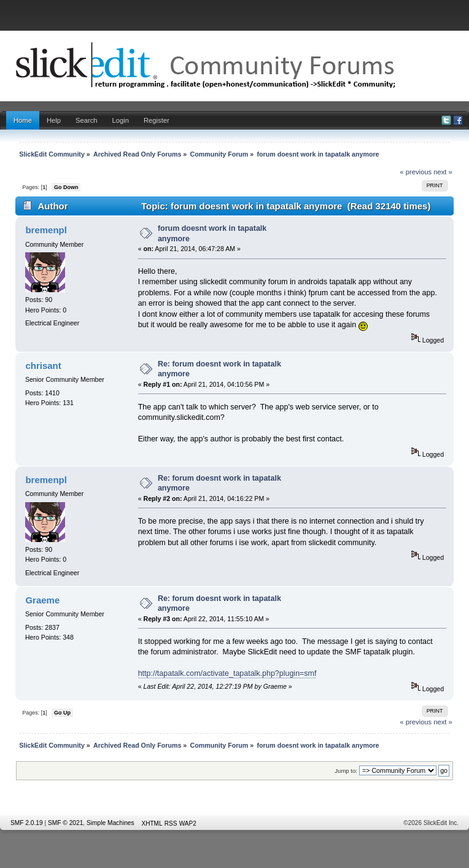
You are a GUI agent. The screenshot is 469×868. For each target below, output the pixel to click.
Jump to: (346, 771)
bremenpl (46, 230)
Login (121, 120)
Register (157, 120)
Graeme (42, 600)
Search (87, 120)
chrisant (43, 366)
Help (54, 120)
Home (23, 120)
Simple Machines (110, 823)
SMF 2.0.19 (27, 823)
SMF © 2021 (65, 823)
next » (443, 172)
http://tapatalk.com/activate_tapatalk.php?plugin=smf (227, 673)
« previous (416, 172)
